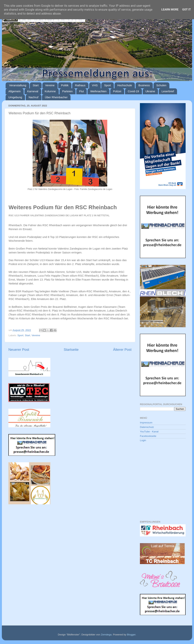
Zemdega (106, 635)
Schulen (161, 85)
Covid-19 (133, 91)
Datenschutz (147, 427)
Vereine (50, 85)
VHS (95, 85)
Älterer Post (122, 350)
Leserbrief (168, 91)
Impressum (146, 423)
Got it (187, 10)
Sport (107, 85)
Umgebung (15, 97)
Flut (81, 91)
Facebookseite (148, 436)
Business (144, 85)
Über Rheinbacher (56, 97)
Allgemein (15, 91)
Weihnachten (98, 91)
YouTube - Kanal (149, 432)
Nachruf (33, 97)
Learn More (170, 10)
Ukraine (150, 91)
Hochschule (125, 85)
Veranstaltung (18, 85)
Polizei (117, 91)
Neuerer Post (19, 350)
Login (143, 440)
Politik (65, 85)
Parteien (68, 91)
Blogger (131, 635)
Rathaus (80, 85)
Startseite (71, 350)
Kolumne (50, 91)
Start (36, 85)
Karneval (33, 91)
